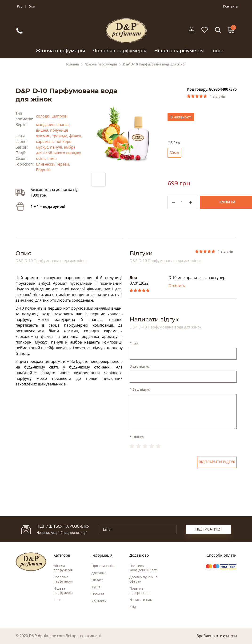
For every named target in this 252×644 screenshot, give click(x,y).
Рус (20, 6)
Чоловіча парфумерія (120, 51)
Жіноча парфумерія (60, 51)
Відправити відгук (217, 462)
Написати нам (141, 600)
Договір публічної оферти (144, 579)
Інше (217, 51)
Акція (96, 587)
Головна (72, 64)
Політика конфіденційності (144, 568)
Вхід (133, 607)
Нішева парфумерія (179, 51)
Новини (98, 594)
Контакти (231, 6)
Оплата (98, 580)
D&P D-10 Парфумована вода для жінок (155, 64)
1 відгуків (217, 97)
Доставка (99, 573)
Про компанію (103, 566)
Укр (32, 6)
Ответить (177, 286)
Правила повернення (139, 590)
